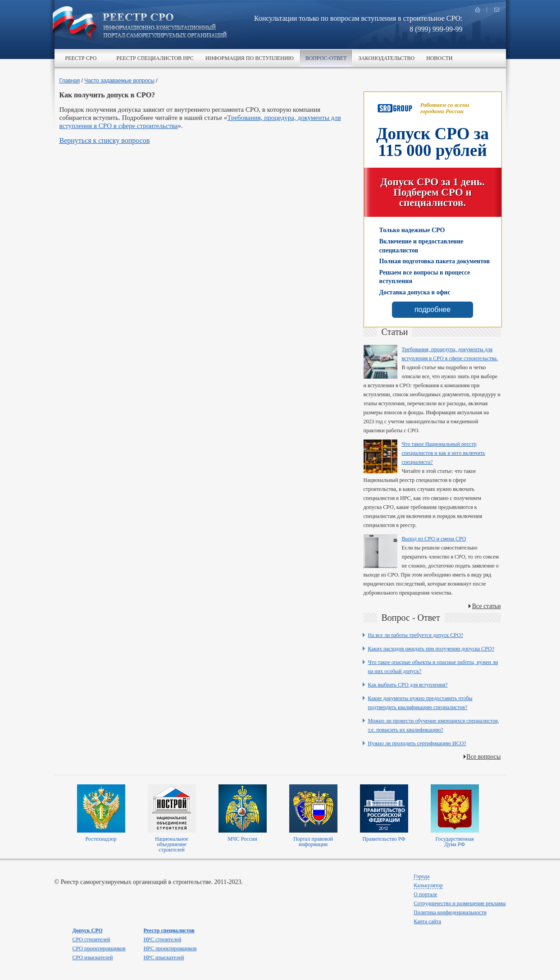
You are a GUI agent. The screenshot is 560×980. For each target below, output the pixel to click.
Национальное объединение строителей (172, 844)
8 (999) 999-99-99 (436, 29)
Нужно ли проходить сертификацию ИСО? (417, 743)
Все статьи (487, 606)
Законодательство (386, 58)
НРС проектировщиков (170, 948)
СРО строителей (91, 939)
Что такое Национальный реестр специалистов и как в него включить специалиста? (444, 453)
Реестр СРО (81, 58)
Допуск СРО (88, 930)
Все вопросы (483, 757)
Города (421, 876)
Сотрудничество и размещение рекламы (460, 903)
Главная (70, 81)
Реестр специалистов (169, 930)
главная (478, 10)
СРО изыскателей (93, 957)
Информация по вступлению (250, 58)
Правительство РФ (384, 839)
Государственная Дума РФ (454, 842)
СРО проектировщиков (99, 948)
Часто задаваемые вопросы (119, 81)
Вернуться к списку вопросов (105, 140)
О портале (425, 894)
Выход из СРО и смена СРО (434, 539)
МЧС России (242, 839)
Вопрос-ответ (326, 58)
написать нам (496, 10)
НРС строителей (162, 939)
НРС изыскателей (164, 957)
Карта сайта (427, 921)
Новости (439, 58)
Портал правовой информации (313, 842)
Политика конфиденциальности (450, 912)
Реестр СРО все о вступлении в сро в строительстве (165, 26)
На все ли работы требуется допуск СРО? (416, 635)
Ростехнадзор (101, 839)
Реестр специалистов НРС (155, 58)
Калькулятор (428, 885)
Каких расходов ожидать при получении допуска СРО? (431, 649)
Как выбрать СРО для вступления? (408, 685)
